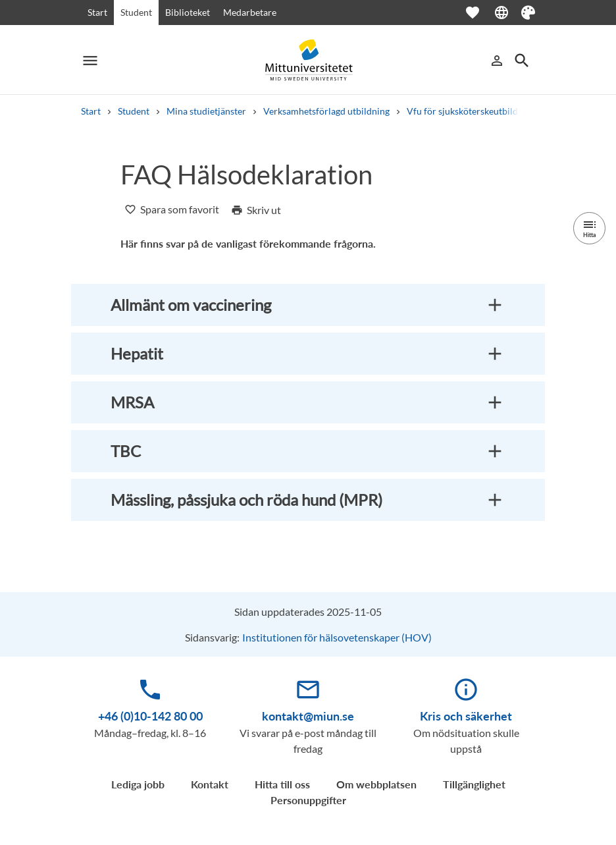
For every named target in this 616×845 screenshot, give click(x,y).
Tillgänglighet (474, 784)
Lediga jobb (138, 784)
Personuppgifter (308, 800)
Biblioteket (188, 12)
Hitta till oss (282, 784)
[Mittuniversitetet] (308, 60)
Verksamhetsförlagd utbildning (326, 111)
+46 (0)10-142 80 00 (150, 716)
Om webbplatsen (376, 784)
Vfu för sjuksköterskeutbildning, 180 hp (487, 111)
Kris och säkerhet (466, 716)
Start (97, 12)
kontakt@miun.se (308, 716)
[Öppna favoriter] (479, 13)
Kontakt (210, 784)
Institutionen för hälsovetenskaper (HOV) (337, 637)
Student (136, 12)
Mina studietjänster (206, 111)
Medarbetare (250, 12)
